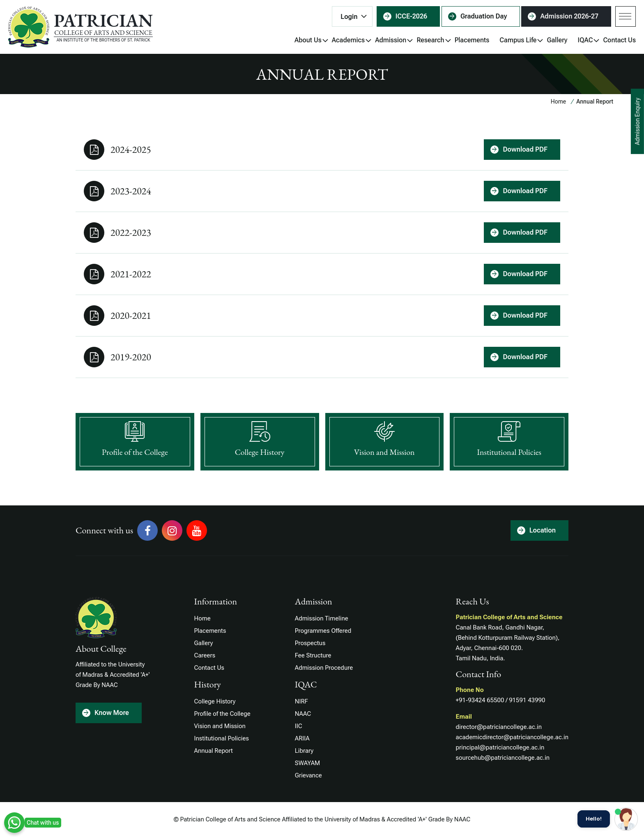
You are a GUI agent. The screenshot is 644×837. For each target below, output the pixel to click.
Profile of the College (222, 714)
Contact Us (619, 40)
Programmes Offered (323, 631)
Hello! (594, 819)
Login (349, 17)
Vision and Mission (220, 726)
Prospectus (310, 643)
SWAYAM (307, 763)
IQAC (585, 41)
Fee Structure (313, 655)
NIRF (301, 701)
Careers (205, 655)
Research (430, 41)
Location (543, 530)
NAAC (303, 714)
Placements (472, 40)
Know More (112, 713)
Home (558, 101)
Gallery (557, 40)
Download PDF (525, 149)
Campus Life (518, 41)
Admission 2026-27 (569, 16)
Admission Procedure (324, 668)
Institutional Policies (222, 738)
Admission (391, 41)
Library (304, 751)
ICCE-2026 (411, 16)
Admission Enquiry (637, 121)
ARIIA (302, 738)
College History (215, 701)
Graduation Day (484, 16)
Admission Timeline (322, 618)
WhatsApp (14, 823)
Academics (348, 41)
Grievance (308, 775)
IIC (299, 726)
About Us (308, 41)
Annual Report (214, 751)
